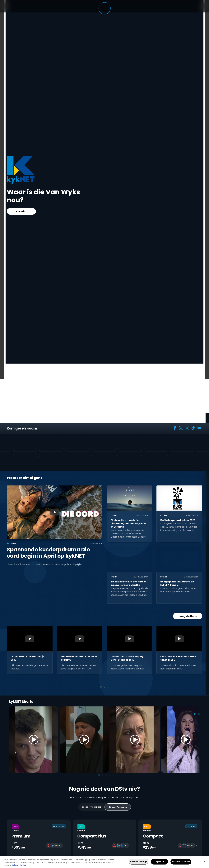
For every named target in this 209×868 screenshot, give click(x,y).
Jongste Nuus (188, 616)
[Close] (205, 861)
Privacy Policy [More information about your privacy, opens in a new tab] (19, 865)
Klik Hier (21, 211)
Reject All (159, 862)
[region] (105, 862)
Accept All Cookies (181, 862)
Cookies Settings (138, 862)
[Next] (197, 739)
